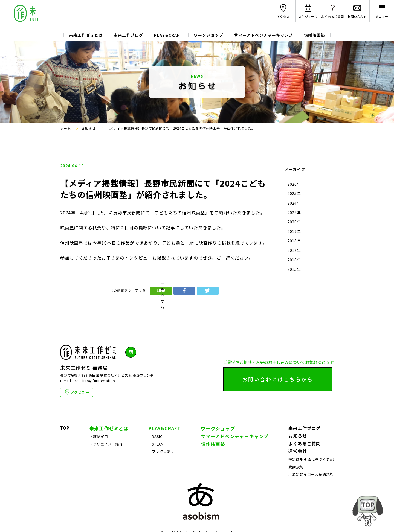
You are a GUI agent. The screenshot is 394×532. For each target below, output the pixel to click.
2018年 (294, 241)
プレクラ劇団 (163, 476)
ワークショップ (208, 35)
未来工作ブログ (128, 35)
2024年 (294, 203)
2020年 (294, 222)
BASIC (157, 460)
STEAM (158, 468)
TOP (65, 452)
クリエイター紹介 (108, 468)
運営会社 (298, 475)
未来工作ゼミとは (86, 35)
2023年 (294, 213)
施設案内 (101, 460)
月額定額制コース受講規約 (311, 498)
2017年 (294, 250)
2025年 (294, 194)
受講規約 (296, 491)
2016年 (294, 260)
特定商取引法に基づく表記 (311, 483)
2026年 (294, 184)
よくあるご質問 (305, 467)
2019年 (294, 232)
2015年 (294, 269)
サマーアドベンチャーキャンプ (264, 35)
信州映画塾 (315, 35)
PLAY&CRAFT (168, 35)
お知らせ (298, 460)
